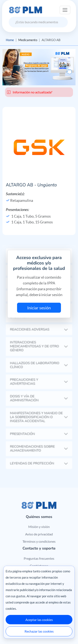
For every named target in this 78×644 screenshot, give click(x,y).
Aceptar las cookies (39, 620)
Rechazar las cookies (39, 631)
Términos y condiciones (39, 541)
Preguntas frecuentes (39, 558)
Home (10, 40)
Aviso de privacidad (39, 534)
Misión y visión (39, 527)
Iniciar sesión (39, 308)
